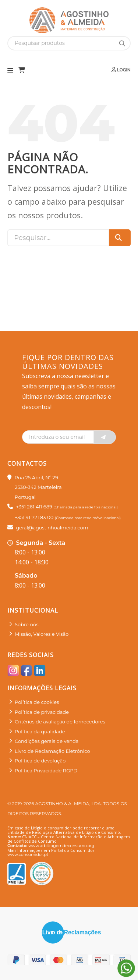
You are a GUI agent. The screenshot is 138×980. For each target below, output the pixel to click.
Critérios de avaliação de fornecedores (60, 722)
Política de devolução (40, 761)
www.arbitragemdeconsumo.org (61, 846)
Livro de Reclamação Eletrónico (52, 751)
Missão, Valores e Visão (42, 634)
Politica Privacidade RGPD (46, 771)
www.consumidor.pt (28, 854)
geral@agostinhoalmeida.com (52, 528)
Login (121, 70)
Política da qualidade (40, 732)
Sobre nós (27, 624)
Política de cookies (37, 702)
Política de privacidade (42, 712)
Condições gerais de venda (47, 741)
